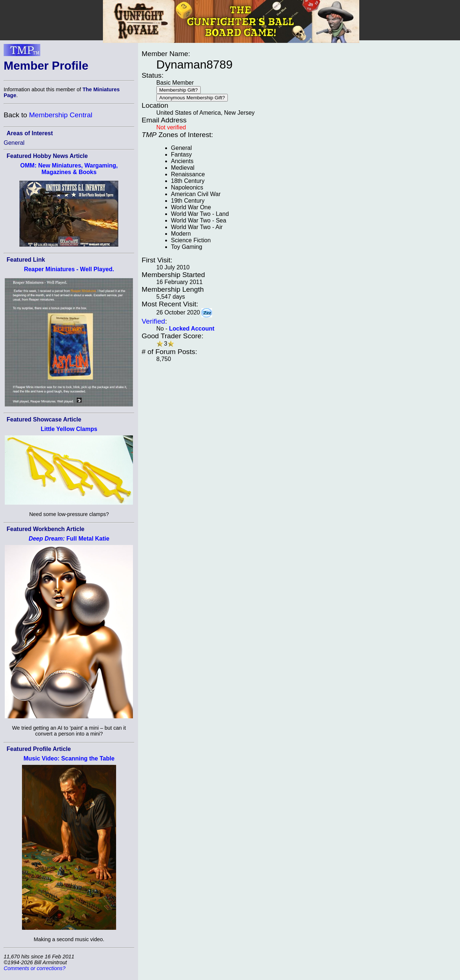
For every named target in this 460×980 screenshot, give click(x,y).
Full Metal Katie (69, 539)
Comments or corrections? (35, 968)
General (14, 143)
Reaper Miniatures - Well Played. (69, 269)
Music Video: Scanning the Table (69, 758)
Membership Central (61, 115)
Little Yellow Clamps (69, 429)
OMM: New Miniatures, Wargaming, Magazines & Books (69, 169)
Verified (153, 321)
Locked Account (192, 329)
